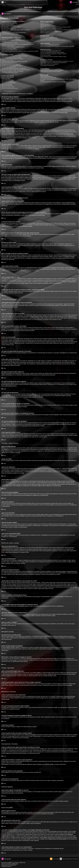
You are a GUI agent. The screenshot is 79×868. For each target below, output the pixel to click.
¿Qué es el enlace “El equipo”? (47, 33)
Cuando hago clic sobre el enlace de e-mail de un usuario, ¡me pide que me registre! (20, 51)
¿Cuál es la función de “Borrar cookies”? (10, 34)
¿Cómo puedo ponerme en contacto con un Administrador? (53, 82)
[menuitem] (4, 2)
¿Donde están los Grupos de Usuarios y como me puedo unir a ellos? (56, 27)
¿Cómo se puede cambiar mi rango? (9, 50)
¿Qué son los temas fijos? (7, 86)
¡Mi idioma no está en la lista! (8, 46)
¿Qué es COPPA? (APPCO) (8, 24)
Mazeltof (12, 865)
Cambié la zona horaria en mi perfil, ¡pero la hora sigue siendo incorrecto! (17, 44)
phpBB (17, 247)
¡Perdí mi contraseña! (6, 31)
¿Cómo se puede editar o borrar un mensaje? (11, 57)
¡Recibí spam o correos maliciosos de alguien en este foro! (53, 40)
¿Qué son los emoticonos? (7, 80)
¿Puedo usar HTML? (6, 79)
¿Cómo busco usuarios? (46, 55)
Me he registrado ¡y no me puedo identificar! (11, 27)
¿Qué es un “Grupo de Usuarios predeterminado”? (51, 31)
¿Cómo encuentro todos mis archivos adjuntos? (51, 71)
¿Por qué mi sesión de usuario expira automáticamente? (14, 33)
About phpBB (42, 814)
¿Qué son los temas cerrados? (8, 87)
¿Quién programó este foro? (46, 76)
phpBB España (15, 864)
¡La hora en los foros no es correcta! (9, 43)
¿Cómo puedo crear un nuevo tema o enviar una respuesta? (15, 56)
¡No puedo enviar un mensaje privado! (49, 37)
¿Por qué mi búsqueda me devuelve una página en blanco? (53, 54)
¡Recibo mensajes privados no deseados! (49, 39)
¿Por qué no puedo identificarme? (9, 28)
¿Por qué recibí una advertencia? (9, 67)
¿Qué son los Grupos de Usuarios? (48, 26)
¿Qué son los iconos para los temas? (10, 88)
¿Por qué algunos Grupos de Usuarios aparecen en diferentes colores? (56, 30)
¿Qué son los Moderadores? (46, 24)
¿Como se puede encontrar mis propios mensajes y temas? (53, 56)
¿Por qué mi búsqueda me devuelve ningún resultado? (52, 52)
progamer (6, 865)
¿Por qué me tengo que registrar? (9, 23)
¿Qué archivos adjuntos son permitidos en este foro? (52, 70)
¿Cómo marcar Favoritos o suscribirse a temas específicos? (53, 63)
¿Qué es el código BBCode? (8, 77)
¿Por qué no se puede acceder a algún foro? (11, 64)
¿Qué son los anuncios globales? (9, 83)
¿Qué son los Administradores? (47, 23)
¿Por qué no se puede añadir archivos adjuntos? (12, 66)
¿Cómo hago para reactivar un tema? (10, 72)
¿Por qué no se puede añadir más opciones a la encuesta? (14, 61)
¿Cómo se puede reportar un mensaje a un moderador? (14, 68)
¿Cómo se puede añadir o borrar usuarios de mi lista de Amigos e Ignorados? (57, 46)
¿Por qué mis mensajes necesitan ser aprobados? (12, 71)
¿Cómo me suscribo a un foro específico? (49, 64)
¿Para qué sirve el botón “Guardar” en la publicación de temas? (15, 70)
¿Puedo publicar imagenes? (8, 81)
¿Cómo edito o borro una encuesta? (9, 63)
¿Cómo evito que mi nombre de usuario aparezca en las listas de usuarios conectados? (18, 41)
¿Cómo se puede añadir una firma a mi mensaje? (12, 59)
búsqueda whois (42, 833)
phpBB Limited (58, 812)
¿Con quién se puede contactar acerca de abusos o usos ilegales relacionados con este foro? (58, 80)
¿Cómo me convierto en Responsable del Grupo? (51, 28)
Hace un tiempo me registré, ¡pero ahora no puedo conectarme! (15, 30)
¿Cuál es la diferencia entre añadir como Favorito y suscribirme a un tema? (57, 61)
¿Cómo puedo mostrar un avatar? (9, 48)
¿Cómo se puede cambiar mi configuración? (11, 39)
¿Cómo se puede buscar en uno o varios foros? (51, 51)
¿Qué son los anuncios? (7, 84)
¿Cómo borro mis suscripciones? (47, 65)
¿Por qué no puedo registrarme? (9, 26)
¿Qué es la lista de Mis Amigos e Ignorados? (50, 45)
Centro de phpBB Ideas (70, 822)
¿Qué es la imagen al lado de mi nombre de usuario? (13, 47)
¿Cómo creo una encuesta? (7, 60)
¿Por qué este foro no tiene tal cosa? (48, 78)
